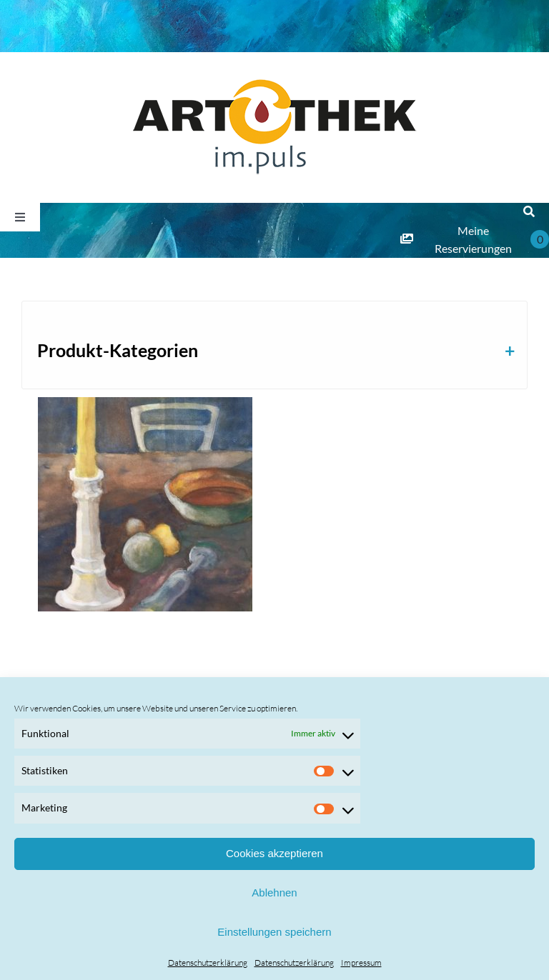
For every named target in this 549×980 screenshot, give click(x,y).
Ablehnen (274, 892)
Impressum (361, 962)
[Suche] (529, 212)
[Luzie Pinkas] (145, 504)
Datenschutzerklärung (208, 962)
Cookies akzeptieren (274, 853)
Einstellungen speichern (274, 932)
